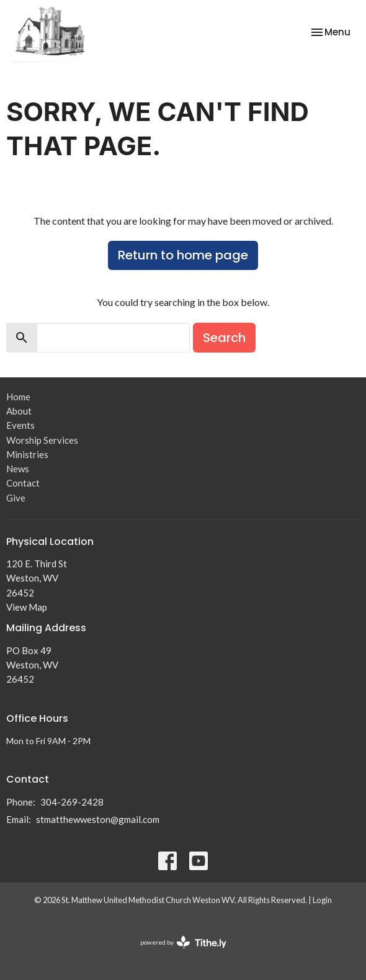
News (18, 469)
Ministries (27, 454)
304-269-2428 (72, 802)
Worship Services (42, 440)
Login (322, 900)
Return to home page (183, 255)
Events (20, 425)
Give (16, 498)
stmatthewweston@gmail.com (98, 819)
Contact (23, 483)
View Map (27, 607)
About (19, 411)
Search (224, 338)
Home (18, 397)
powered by (183, 942)
